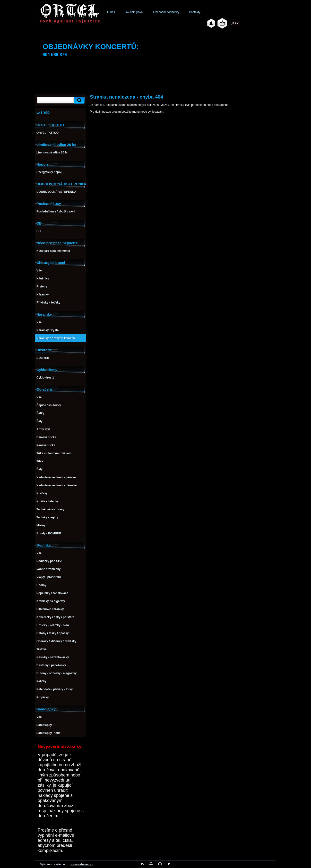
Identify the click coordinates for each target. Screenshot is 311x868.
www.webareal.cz (82, 864)
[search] (78, 100)
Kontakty (195, 12)
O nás (111, 12)
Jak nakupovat (134, 12)
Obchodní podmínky (166, 12)
